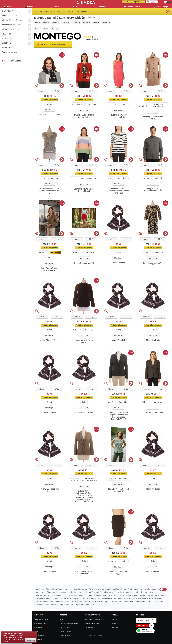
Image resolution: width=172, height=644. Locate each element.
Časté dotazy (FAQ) (41, 619)
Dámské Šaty (39, 639)
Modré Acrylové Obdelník (50, 115)
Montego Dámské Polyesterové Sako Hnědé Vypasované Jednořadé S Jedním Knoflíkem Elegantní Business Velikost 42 (84, 496)
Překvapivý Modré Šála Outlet (50, 490)
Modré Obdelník (118, 263)
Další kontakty (90, 627)
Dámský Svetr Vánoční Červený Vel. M (84, 116)
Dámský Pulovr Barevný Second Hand (84, 190)
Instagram (114, 627)
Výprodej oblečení (9, 16)
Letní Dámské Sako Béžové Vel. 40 (50, 269)
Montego (49, 110)
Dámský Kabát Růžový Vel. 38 (153, 118)
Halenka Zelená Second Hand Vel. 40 (118, 490)
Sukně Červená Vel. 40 (84, 263)
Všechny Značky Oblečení (69, 623)
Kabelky (5, 43)
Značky (55, 7)
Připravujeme (7, 52)
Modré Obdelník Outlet (50, 340)
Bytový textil (7, 47)
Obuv (4, 34)
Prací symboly (64, 627)
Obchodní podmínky (67, 631)
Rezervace (104, 7)
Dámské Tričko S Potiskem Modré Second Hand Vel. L (118, 191)
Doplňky (5, 38)
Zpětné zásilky (39, 635)
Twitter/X (114, 623)
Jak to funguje (161, 7)
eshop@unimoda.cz (92, 623)
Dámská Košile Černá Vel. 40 (84, 342)
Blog (61, 619)
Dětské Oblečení (8, 29)
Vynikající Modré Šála (84, 412)
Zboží (8, 7)
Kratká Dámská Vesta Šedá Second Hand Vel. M (49, 191)
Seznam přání (132, 7)
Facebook (114, 619)
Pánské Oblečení (9, 25)
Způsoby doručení (40, 623)
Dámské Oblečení (9, 20)
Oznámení (31, 7)
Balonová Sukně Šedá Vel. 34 (118, 573)
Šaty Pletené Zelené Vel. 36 (153, 264)
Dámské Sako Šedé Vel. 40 (153, 414)
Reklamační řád (65, 635)
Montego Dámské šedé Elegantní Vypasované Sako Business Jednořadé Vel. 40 (119, 416)
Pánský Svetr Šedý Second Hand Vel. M (153, 190)
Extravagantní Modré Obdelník (84, 573)
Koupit (42, 91)
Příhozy (78, 7)
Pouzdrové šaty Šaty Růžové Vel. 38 (119, 116)
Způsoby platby (39, 627)
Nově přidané (7, 11)
